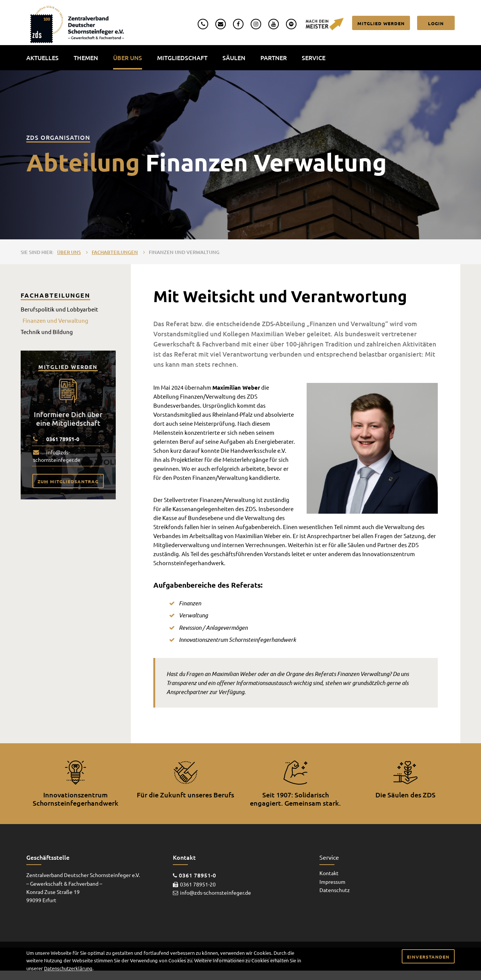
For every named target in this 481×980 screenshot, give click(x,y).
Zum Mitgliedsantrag (68, 481)
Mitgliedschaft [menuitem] (182, 57)
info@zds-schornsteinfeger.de (57, 456)
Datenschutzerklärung (68, 968)
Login (436, 23)
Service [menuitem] (314, 57)
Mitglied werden (381, 23)
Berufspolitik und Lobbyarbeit (59, 309)
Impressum (332, 882)
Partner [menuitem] (274, 57)
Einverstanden (428, 957)
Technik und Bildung (47, 332)
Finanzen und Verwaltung (184, 252)
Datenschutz (335, 890)
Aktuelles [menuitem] (42, 57)
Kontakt (329, 873)
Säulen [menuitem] (234, 57)
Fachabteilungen (115, 252)
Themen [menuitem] (86, 57)
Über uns (69, 252)
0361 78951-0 (63, 439)
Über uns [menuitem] (128, 57)
